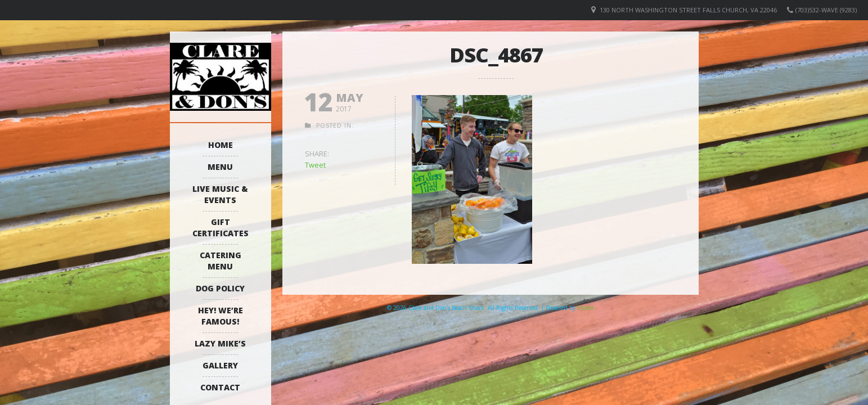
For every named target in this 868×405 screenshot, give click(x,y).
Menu (220, 167)
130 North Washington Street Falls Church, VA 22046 (688, 10)
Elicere (586, 308)
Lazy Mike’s (220, 343)
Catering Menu (221, 261)
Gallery (220, 365)
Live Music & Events (220, 194)
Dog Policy (220, 288)
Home (221, 145)
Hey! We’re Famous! (221, 316)
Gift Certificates (221, 228)
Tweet (315, 165)
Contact (220, 387)
